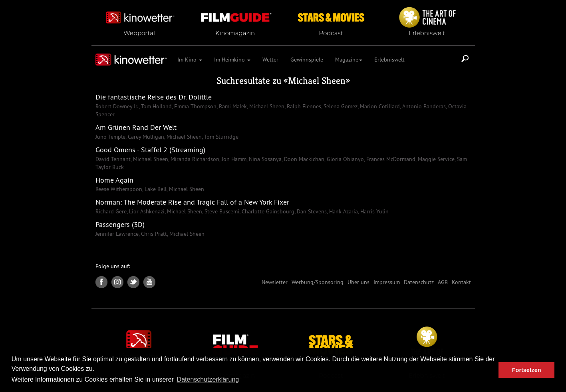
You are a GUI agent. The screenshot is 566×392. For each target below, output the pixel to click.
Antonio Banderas (423, 106)
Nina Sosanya (264, 159)
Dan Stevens (311, 211)
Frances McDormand (390, 159)
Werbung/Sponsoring (318, 282)
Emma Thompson (195, 106)
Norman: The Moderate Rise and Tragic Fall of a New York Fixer (192, 202)
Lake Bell (155, 189)
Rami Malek (232, 106)
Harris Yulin (374, 211)
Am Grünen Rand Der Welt (136, 127)
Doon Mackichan (303, 159)
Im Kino (190, 60)
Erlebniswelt (389, 60)
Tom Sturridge (220, 137)
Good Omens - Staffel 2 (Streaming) (150, 150)
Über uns (358, 282)
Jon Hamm (233, 159)
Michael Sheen (317, 81)
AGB (443, 282)
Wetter (270, 60)
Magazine (349, 60)
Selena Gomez (340, 106)
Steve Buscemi (221, 211)
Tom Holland (156, 106)
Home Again (114, 180)
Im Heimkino (232, 60)
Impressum (387, 282)
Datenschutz (419, 282)
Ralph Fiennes (303, 106)
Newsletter (275, 282)
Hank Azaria (343, 211)
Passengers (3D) (120, 224)
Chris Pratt (153, 234)
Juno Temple (110, 137)
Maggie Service (435, 159)
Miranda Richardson (194, 159)
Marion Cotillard (379, 106)
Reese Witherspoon (119, 189)
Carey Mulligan (145, 137)
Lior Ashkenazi (146, 211)
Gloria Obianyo (345, 159)
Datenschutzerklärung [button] (208, 379)
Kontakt (461, 282)
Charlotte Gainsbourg (267, 211)
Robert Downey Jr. (117, 106)
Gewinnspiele (307, 60)
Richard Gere (111, 211)
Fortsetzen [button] (527, 370)
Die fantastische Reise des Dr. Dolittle (154, 97)
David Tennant (113, 159)
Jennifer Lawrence (117, 234)
